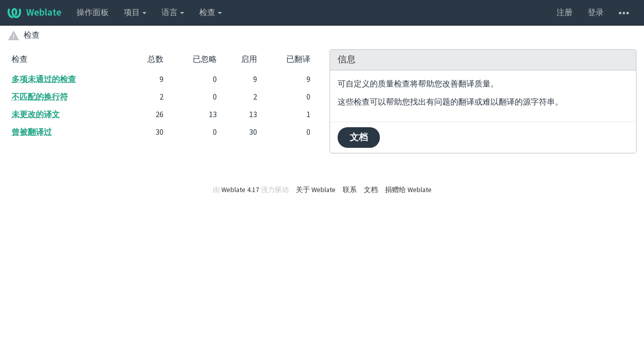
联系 (350, 190)
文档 (359, 138)
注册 (565, 13)
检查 (211, 13)
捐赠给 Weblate (408, 190)
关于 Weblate (316, 190)
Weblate (34, 13)
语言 (173, 13)
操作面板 (93, 13)
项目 (135, 13)
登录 (596, 13)
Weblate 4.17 (240, 190)
